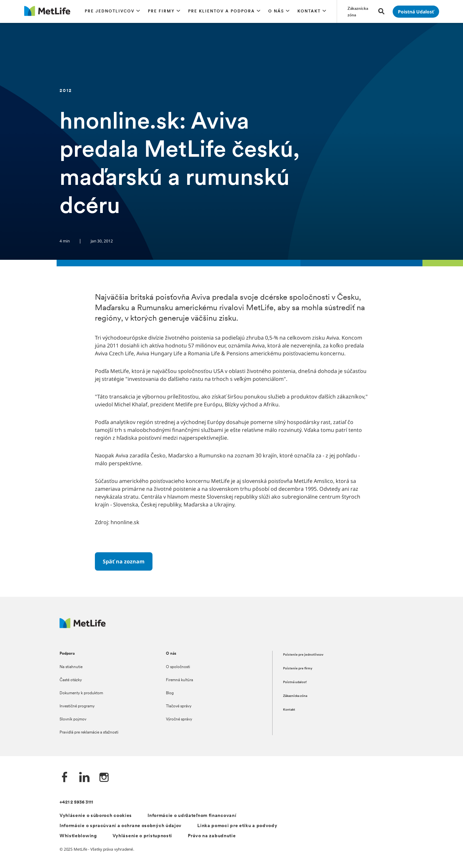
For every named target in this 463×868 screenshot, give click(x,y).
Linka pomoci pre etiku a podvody (237, 826)
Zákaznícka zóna (295, 696)
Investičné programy (77, 706)
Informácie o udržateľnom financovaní (192, 816)
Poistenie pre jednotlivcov (303, 655)
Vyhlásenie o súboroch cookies (96, 816)
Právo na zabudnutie (212, 836)
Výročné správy (179, 719)
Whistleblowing (78, 836)
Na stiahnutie (71, 667)
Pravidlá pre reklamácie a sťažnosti (89, 733)
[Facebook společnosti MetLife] (65, 778)
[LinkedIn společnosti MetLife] (84, 778)
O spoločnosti (178, 667)
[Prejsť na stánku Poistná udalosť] (416, 12)
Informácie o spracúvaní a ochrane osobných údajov (121, 826)
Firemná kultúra (179, 680)
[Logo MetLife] (83, 626)
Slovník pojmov (73, 719)
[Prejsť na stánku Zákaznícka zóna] (359, 11)
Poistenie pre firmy (298, 669)
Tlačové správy (179, 706)
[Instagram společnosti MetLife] (104, 778)
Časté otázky (71, 680)
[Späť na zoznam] (124, 561)
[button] (112, 11)
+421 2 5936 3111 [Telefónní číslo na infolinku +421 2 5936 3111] (76, 802)
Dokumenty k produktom (81, 693)
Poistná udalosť (295, 682)
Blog (170, 693)
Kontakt (289, 710)
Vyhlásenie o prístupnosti (142, 836)
